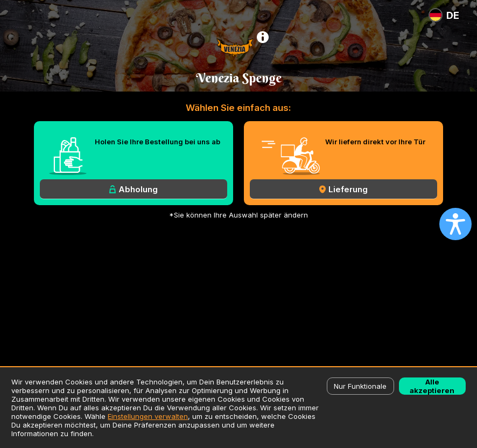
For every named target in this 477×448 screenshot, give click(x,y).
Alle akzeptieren (432, 386)
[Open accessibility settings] (455, 224)
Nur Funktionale (360, 386)
